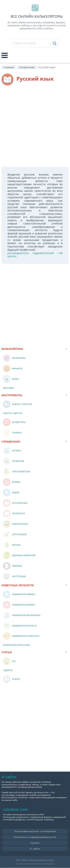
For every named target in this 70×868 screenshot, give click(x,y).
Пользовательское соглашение (35, 831)
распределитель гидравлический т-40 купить (35, 255)
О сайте (35, 849)
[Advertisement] (35, 126)
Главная (9, 67)
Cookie (35, 843)
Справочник (27, 67)
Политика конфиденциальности (35, 837)
